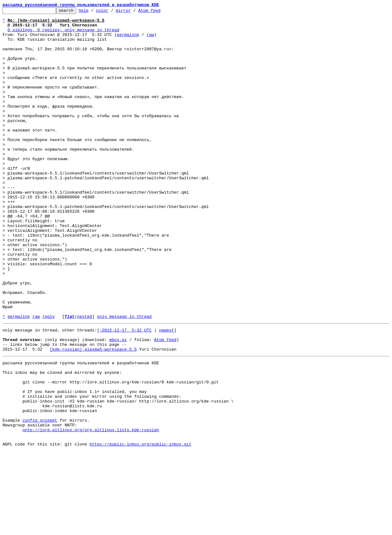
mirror (133, 12)
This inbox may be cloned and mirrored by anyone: (62, 442)
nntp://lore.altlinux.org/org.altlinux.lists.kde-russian (91, 511)
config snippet (40, 499)
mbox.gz (118, 404)
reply (49, 378)
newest (166, 393)
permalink (128, 40)
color (112, 12)
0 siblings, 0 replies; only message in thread (64, 34)
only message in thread (124, 378)
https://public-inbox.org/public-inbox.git (140, 528)
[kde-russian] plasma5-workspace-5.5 (93, 416)
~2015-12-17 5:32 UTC (125, 393)
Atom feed (159, 12)
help (93, 12)
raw (150, 40)
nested (85, 378)
